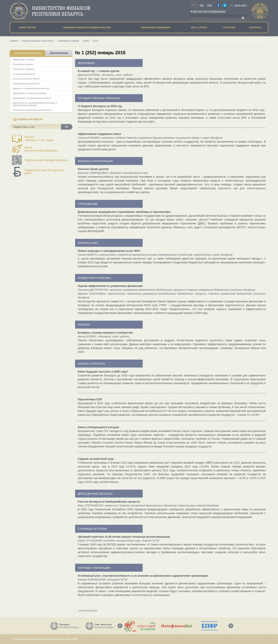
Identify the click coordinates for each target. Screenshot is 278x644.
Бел (202, 5)
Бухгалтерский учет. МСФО (26, 79)
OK (67, 127)
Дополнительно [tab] (59, 53)
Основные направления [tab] (28, 53)
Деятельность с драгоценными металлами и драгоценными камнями (35, 104)
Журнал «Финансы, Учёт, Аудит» (38, 41)
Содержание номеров (68, 41)
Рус (194, 5)
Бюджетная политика (24, 59)
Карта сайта (241, 5)
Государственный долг (24, 74)
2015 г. (96, 41)
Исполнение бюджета (24, 69)
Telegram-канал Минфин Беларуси (46, 160)
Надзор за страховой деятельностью (31, 88)
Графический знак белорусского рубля (44, 172)
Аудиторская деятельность (26, 84)
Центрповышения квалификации (41, 149)
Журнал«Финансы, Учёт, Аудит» (39, 139)
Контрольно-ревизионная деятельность (33, 110)
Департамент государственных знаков (32, 98)
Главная (14, 41)
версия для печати (88, 610)
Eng (210, 5)
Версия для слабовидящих (208, 11)
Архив (86, 41)
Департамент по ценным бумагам (30, 93)
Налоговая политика (23, 64)
